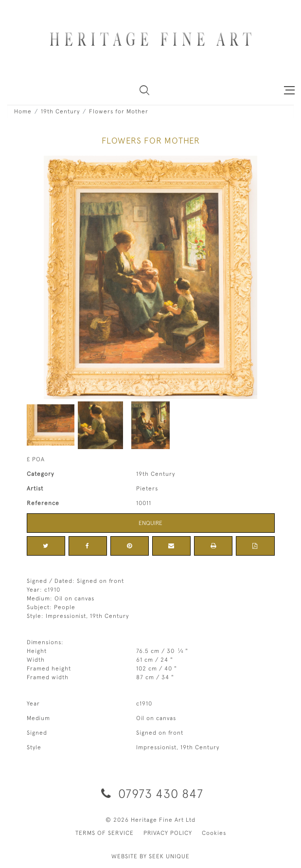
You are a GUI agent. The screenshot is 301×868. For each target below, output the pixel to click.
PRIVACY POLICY (168, 833)
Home (23, 111)
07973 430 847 (150, 793)
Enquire (150, 523)
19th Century (60, 111)
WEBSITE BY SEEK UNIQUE (150, 856)
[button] (144, 90)
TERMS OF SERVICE (105, 833)
